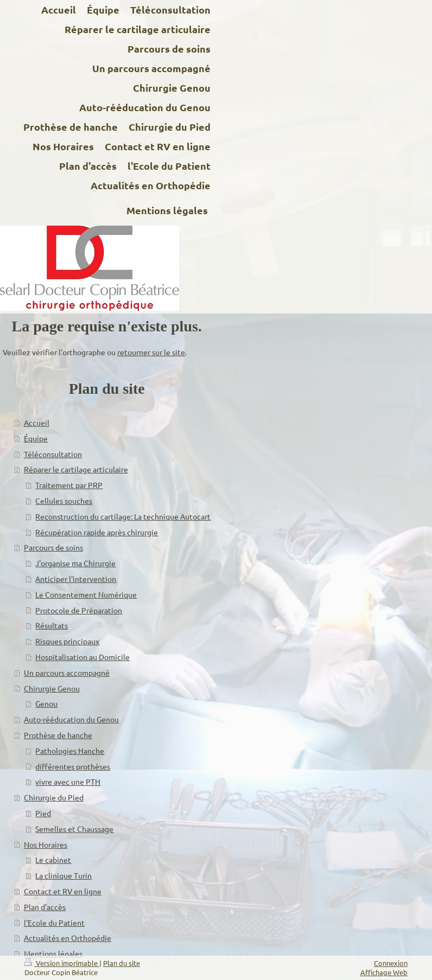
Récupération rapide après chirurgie (97, 532)
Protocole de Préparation (79, 610)
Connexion (391, 963)
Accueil (37, 422)
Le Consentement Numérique (86, 594)
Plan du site (122, 963)
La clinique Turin (63, 875)
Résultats (52, 625)
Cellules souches (64, 501)
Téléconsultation (53, 454)
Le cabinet (53, 860)
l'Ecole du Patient (54, 923)
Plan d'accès (45, 907)
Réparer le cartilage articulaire (76, 469)
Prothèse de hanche (58, 735)
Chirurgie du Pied (54, 797)
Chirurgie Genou (52, 688)
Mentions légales (53, 953)
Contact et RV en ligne (63, 891)
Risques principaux (67, 641)
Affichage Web (384, 972)
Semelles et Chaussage (74, 829)
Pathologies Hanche (70, 751)
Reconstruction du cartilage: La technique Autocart (123, 516)
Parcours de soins (53, 547)
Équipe (36, 438)
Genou (46, 703)
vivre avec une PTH (68, 782)
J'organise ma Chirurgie (75, 563)
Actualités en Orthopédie (68, 938)
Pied (43, 813)
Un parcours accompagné (67, 672)
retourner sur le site (151, 352)
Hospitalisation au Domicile (82, 657)
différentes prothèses (73, 766)
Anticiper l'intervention (76, 579)
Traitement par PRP (69, 485)
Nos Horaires (46, 844)
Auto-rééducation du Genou (71, 719)
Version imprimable (62, 963)
